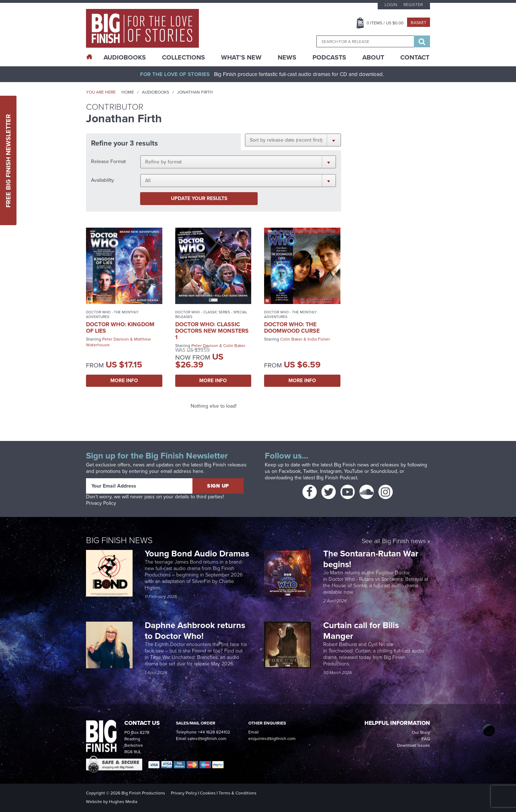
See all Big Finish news (394, 542)
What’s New (241, 57)
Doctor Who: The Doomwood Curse (292, 327)
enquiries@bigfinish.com (272, 739)
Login (391, 5)
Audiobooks (156, 92)
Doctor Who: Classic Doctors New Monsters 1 (212, 331)
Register (413, 5)
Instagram (331, 471)
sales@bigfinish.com (207, 739)
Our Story (421, 732)
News (287, 57)
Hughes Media (123, 802)
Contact (415, 57)
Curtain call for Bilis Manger (361, 631)
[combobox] (365, 41)
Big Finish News (119, 540)
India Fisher (319, 339)
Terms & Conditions (238, 793)
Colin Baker (234, 346)
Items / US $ (385, 23)
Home (128, 92)
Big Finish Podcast (337, 478)
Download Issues (414, 745)
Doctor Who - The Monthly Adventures (112, 314)
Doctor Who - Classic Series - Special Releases (211, 314)
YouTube (353, 471)
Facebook (290, 471)
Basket (419, 23)
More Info (124, 381)
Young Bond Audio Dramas (198, 554)
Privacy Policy (101, 503)
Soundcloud (384, 471)
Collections (183, 57)
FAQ (426, 739)
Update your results (199, 198)
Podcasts (329, 57)
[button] (293, 140)
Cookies (208, 793)
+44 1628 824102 (214, 732)
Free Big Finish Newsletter (8, 160)
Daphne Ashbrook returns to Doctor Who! (195, 631)
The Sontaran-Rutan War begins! (371, 559)
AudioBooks (125, 57)
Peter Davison (116, 339)
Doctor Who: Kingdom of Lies (120, 327)
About (373, 57)
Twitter (310, 471)
